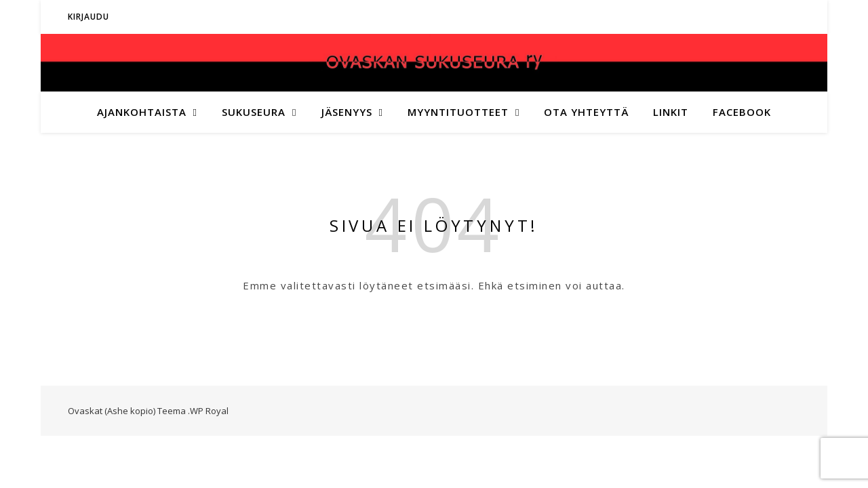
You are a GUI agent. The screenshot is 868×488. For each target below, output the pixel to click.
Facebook (742, 112)
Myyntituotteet (458, 112)
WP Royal (209, 411)
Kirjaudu (88, 17)
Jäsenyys (347, 112)
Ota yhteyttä (586, 112)
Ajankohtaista (142, 112)
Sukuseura (254, 112)
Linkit (671, 112)
